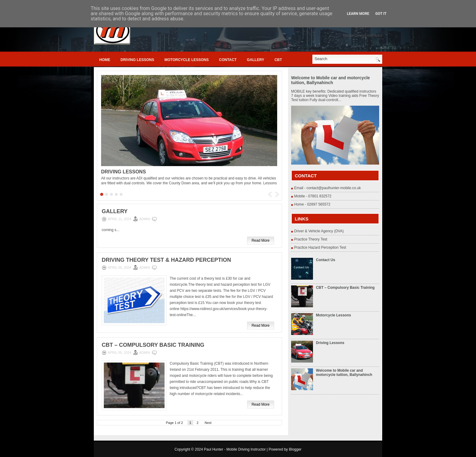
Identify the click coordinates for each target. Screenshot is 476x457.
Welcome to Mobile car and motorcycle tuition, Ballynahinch (330, 80)
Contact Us (326, 260)
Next (208, 423)
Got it (381, 14)
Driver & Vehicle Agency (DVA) (319, 231)
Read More (261, 240)
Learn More (358, 14)
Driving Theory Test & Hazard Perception (166, 260)
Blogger (295, 449)
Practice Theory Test (311, 239)
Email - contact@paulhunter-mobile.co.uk (328, 188)
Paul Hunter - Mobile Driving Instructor (235, 449)
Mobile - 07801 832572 (313, 196)
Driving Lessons (137, 60)
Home (105, 60)
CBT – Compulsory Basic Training (153, 345)
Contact (228, 60)
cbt (278, 60)
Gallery (255, 60)
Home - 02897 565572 (312, 204)
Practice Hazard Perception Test (320, 247)
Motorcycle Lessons (187, 60)
